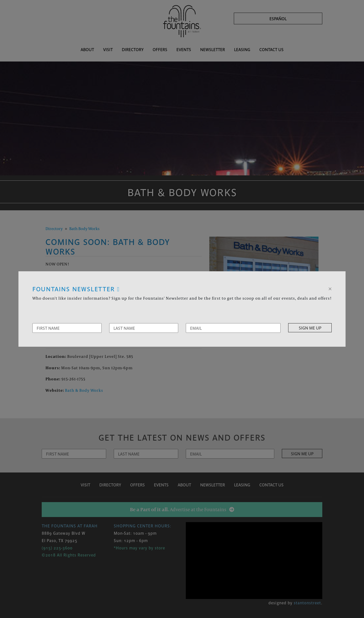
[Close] (330, 288)
